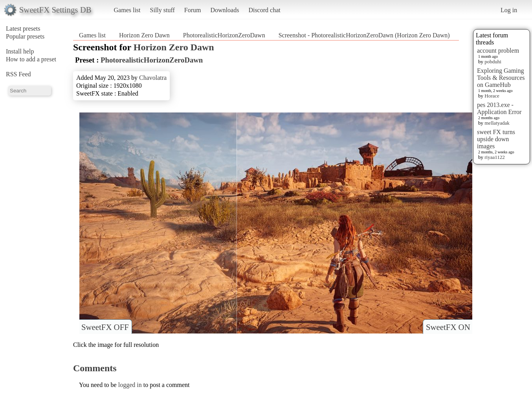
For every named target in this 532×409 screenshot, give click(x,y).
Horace (492, 96)
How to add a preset (31, 59)
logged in (130, 385)
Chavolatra (153, 78)
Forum (193, 10)
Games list (127, 10)
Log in (509, 10)
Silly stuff (162, 10)
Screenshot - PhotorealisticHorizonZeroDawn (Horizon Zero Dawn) (364, 35)
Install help (20, 51)
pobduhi (493, 62)
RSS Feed (18, 74)
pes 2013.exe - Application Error (499, 108)
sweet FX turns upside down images (496, 139)
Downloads (225, 10)
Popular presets (25, 36)
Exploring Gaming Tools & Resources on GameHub (501, 78)
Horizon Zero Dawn (144, 35)
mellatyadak (497, 123)
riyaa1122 (495, 157)
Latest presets (23, 29)
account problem (498, 51)
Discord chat (264, 10)
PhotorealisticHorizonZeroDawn (224, 35)
